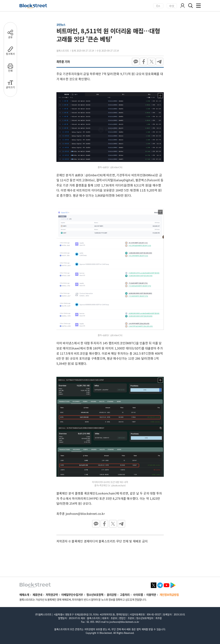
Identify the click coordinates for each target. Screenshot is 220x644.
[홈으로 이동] (33, 6)
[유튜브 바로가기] (167, 585)
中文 (172, 6)
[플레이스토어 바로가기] (173, 585)
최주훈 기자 (63, 62)
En (158, 6)
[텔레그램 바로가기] (160, 585)
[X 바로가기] (154, 585)
